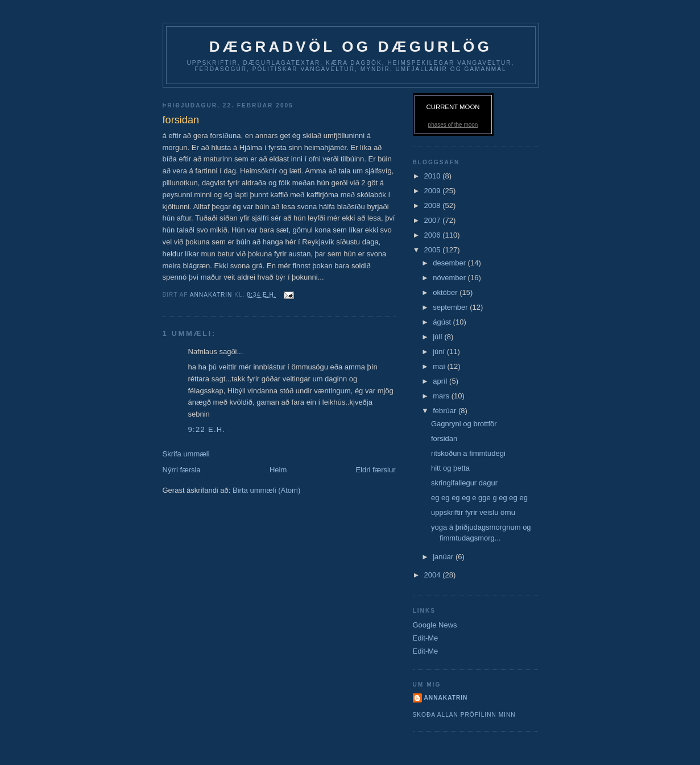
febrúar (446, 411)
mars (442, 396)
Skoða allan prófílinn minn (464, 715)
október (446, 292)
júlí (438, 337)
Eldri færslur (375, 470)
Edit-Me (426, 638)
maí (440, 366)
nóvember (450, 278)
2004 (434, 575)
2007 (434, 220)
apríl (441, 381)
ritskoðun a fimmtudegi (468, 453)
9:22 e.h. (207, 429)
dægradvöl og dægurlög (351, 47)
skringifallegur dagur (464, 483)
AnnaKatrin (446, 698)
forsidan (444, 438)
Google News (435, 625)
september (451, 307)
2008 (434, 205)
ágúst (443, 322)
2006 (434, 235)
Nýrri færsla (182, 470)
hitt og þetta (450, 468)
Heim (278, 470)
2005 (434, 250)
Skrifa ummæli (186, 454)
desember (450, 263)
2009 (434, 191)
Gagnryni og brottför (464, 424)
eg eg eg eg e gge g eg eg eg (479, 498)
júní (440, 352)
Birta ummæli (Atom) (266, 490)
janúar (444, 557)
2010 (434, 176)
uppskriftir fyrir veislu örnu (473, 512)
